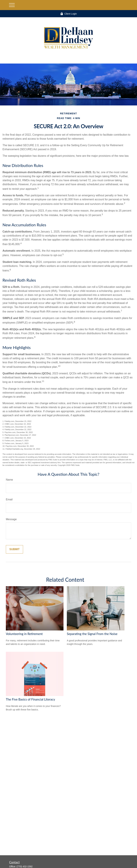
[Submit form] (14, 549)
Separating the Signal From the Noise (92, 634)
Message (11, 519)
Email (9, 499)
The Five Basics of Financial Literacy (30, 699)
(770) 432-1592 (25, 866)
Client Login (69, 14)
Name (9, 480)
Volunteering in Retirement (24, 634)
